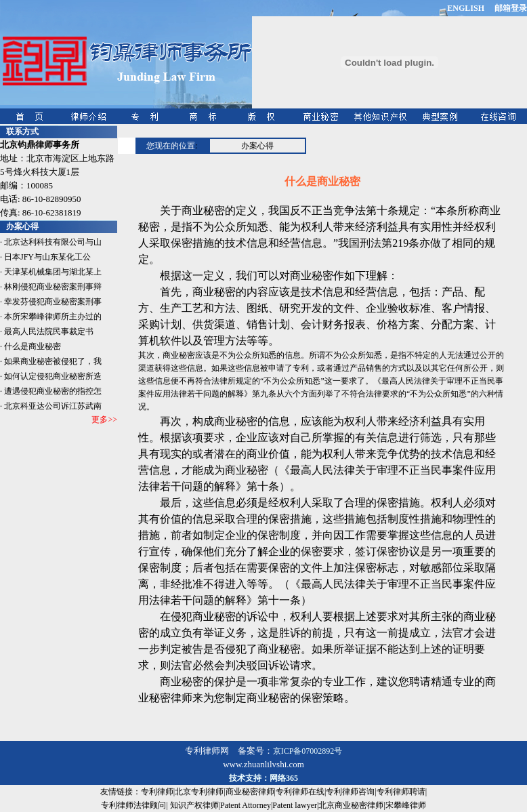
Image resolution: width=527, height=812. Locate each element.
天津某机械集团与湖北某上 (53, 272)
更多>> (104, 420)
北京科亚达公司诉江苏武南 (53, 406)
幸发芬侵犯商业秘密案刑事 (53, 302)
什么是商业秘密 (33, 346)
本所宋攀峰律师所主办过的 (53, 317)
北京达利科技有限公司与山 (53, 242)
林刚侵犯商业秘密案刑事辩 (53, 287)
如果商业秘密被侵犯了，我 (53, 361)
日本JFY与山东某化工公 (47, 257)
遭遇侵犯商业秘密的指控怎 (53, 391)
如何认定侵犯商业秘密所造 (53, 376)
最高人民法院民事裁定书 (49, 331)
